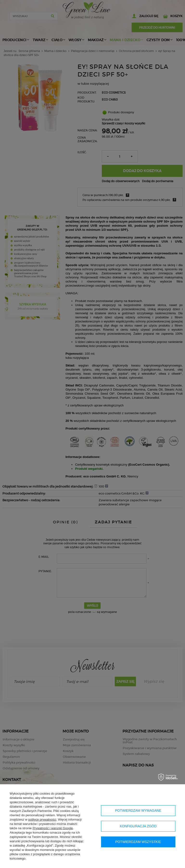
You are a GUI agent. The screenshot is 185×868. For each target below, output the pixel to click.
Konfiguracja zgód (138, 826)
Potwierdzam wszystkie (138, 842)
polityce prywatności (42, 820)
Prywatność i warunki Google (53, 828)
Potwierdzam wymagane (138, 810)
